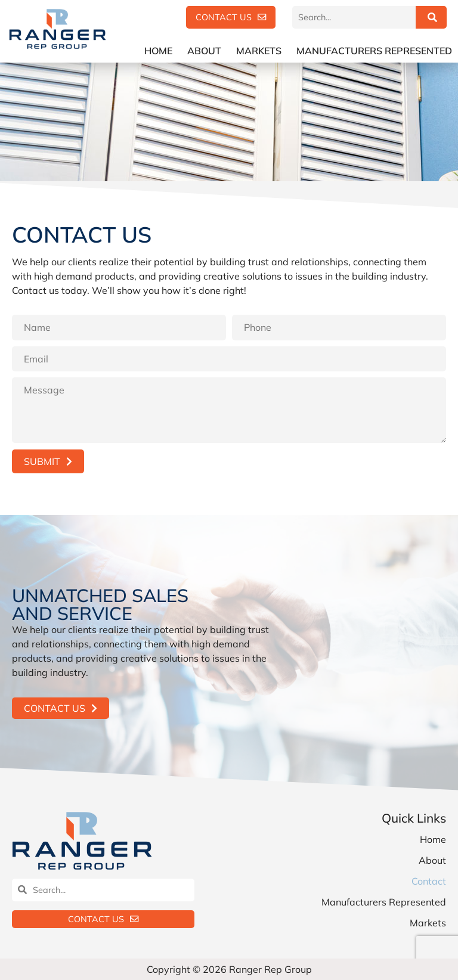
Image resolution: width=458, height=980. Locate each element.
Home (158, 51)
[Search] (431, 17)
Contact (429, 881)
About (204, 51)
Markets (259, 51)
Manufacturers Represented (374, 51)
